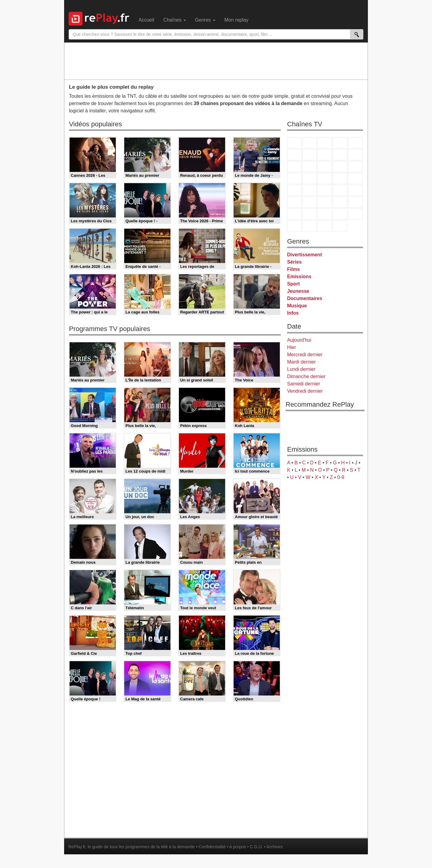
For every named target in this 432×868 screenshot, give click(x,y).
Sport (293, 284)
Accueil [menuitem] (146, 20)
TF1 (294, 143)
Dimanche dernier (306, 376)
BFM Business (355, 190)
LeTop (294, 226)
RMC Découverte (355, 167)
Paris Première (340, 178)
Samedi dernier (304, 384)
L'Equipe (355, 202)
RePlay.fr (77, 847)
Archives (275, 847)
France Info (310, 190)
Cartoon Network (325, 214)
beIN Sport (325, 202)
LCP (310, 226)
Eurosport (340, 202)
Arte (310, 155)
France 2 (310, 143)
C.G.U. (256, 847)
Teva (325, 178)
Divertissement (305, 255)
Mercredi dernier (305, 355)
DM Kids (355, 214)
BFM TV (340, 190)
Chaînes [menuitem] (175, 20)
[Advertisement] (216, 61)
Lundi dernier (301, 369)
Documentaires (305, 298)
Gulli (294, 214)
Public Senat (325, 226)
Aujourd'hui (299, 340)
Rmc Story (294, 178)
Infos (293, 313)
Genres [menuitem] (205, 20)
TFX (355, 155)
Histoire (340, 226)
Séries (294, 262)
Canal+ (340, 143)
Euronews (294, 202)
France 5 (355, 143)
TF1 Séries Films (325, 167)
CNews (325, 190)
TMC (340, 155)
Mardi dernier (301, 362)
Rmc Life (310, 178)
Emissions (299, 277)
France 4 (294, 167)
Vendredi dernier (305, 391)
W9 (325, 155)
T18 (355, 178)
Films (293, 269)
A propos (237, 847)
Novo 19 (294, 190)
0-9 (341, 477)
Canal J (310, 214)
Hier (291, 347)
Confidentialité (212, 847)
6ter (340, 167)
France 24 (310, 202)
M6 (294, 155)
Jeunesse (298, 291)
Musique (297, 306)
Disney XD (340, 214)
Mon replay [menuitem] (237, 20)
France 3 (325, 143)
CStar (310, 166)
